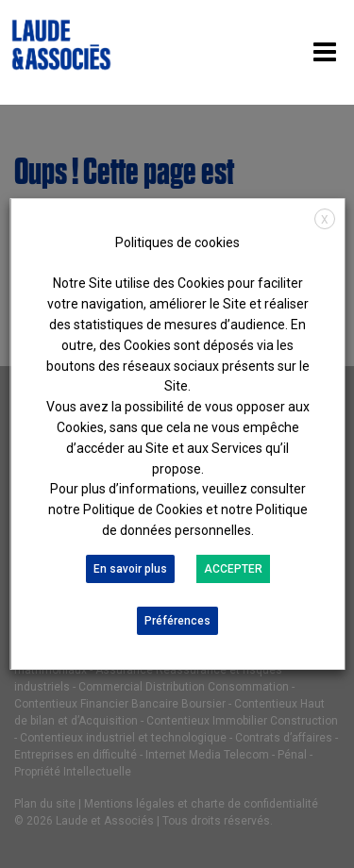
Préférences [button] (177, 621)
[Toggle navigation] (325, 53)
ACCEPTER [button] (232, 569)
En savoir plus (129, 569)
